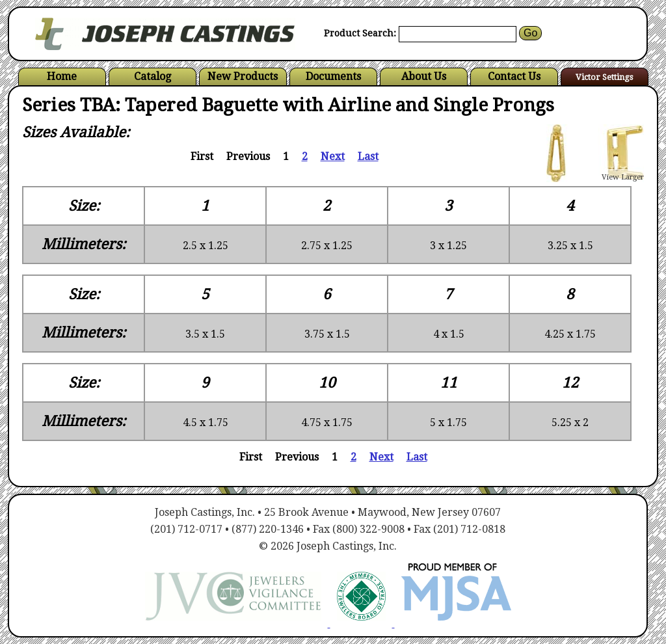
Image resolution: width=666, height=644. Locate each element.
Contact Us (514, 76)
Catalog (153, 76)
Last (368, 156)
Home (62, 76)
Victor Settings (604, 77)
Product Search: (360, 34)
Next (333, 156)
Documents (333, 76)
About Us (424, 76)
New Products (243, 76)
